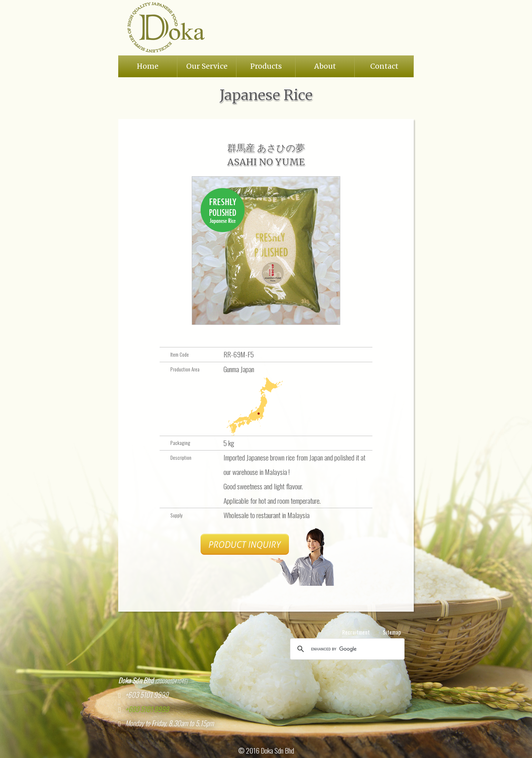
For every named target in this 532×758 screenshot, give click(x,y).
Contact (384, 66)
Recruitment (356, 632)
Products (266, 66)
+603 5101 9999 (145, 709)
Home (148, 66)
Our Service (207, 66)
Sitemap (392, 632)
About (325, 66)
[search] (346, 649)
